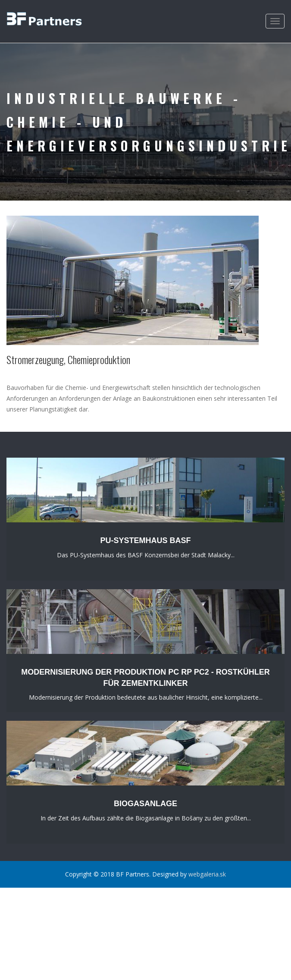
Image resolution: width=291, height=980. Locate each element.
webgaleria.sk (207, 874)
